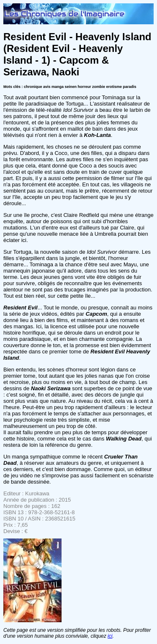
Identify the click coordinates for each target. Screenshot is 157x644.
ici (110, 636)
